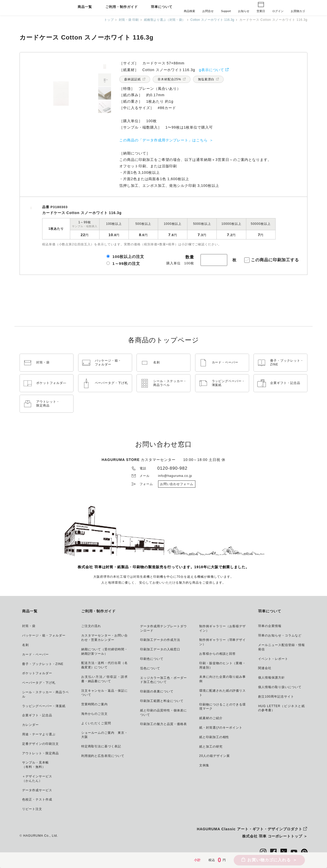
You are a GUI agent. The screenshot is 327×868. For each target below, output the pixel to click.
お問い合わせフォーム (177, 484)
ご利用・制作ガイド (122, 7)
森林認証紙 (133, 79)
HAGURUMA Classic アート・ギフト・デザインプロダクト (250, 829)
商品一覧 (85, 7)
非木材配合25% (169, 79)
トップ (102, 20)
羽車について (162, 7)
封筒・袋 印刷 (123, 20)
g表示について (212, 70)
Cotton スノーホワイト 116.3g (211, 20)
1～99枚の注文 (126, 263)
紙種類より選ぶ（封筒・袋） (160, 20)
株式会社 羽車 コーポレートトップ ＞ (275, 836)
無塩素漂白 (206, 79)
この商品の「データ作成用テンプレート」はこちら (164, 140)
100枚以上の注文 (128, 257)
